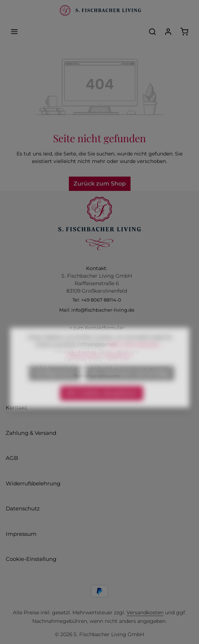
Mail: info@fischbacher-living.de (97, 310)
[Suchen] (152, 32)
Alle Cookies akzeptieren (102, 403)
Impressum (21, 534)
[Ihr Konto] (168, 32)
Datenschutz (23, 508)
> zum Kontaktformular (97, 328)
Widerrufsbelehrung (33, 483)
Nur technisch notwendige (130, 383)
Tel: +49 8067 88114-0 (97, 300)
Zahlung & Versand (31, 433)
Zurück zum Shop (100, 184)
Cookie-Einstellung (31, 559)
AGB (12, 458)
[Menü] (14, 32)
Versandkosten (145, 612)
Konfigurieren (55, 383)
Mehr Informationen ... (136, 355)
